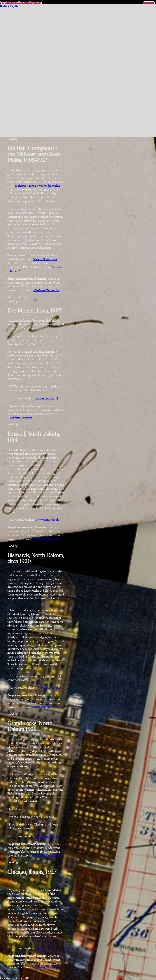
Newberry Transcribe (46, 290)
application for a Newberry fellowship (37, 186)
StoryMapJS (9, 6)
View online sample (45, 259)
